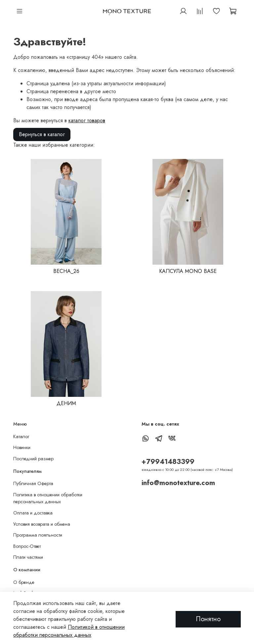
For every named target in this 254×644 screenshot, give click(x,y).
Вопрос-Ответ (27, 546)
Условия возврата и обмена (42, 524)
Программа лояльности (38, 535)
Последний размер (33, 459)
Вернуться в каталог (42, 134)
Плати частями (28, 557)
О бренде (24, 582)
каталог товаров (87, 120)
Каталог (21, 436)
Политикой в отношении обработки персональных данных (69, 631)
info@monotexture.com (178, 483)
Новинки (22, 447)
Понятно (208, 619)
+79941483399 (168, 462)
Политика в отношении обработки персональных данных (48, 498)
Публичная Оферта (33, 483)
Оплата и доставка (33, 513)
